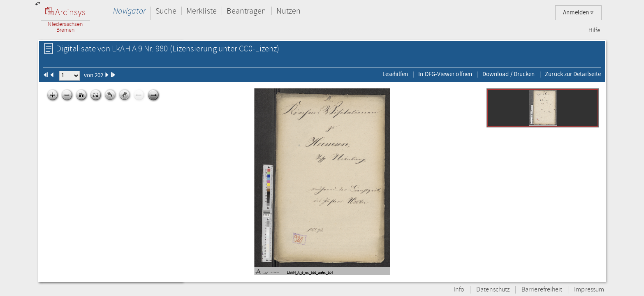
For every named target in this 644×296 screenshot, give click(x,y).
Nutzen (288, 11)
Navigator (129, 11)
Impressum (589, 290)
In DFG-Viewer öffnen (445, 74)
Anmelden (578, 13)
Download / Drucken (508, 74)
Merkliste (202, 11)
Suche (166, 11)
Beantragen (247, 11)
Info (459, 290)
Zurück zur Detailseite (573, 74)
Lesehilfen (395, 74)
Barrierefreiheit (542, 290)
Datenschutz (493, 290)
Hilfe (594, 30)
